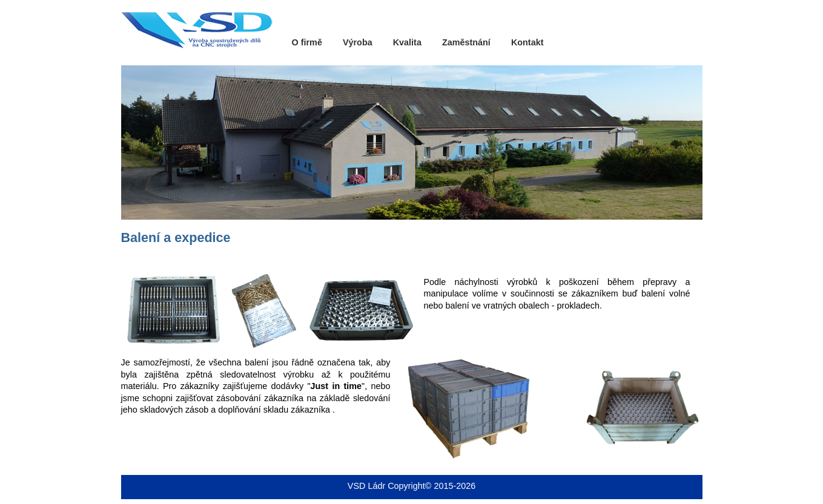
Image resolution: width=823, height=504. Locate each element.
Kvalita (407, 42)
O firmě (307, 42)
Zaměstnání (466, 42)
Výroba (358, 42)
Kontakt (527, 42)
